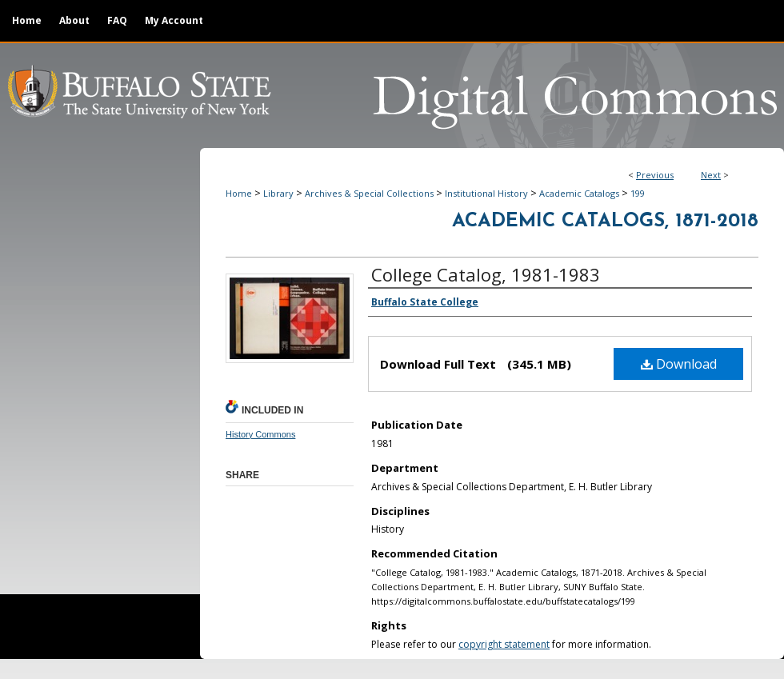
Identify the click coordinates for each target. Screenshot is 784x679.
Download (679, 364)
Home (239, 193)
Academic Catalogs (579, 193)
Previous (655, 175)
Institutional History (486, 193)
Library (278, 193)
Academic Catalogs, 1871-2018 (605, 222)
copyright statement (504, 644)
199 (638, 193)
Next (711, 175)
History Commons (260, 434)
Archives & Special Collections (369, 193)
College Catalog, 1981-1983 (486, 274)
